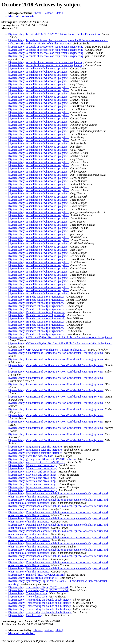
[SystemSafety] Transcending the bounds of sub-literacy (40, 600)
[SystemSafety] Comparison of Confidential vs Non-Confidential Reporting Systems (56, 353)
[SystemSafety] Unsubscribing (26, 615)
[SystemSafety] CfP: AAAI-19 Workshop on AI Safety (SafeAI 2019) (47, 350)
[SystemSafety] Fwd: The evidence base (31, 456)
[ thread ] (38, 13)
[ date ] (59, 13)
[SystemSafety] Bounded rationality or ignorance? (37, 297)
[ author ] (49, 13)
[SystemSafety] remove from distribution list (34, 578)
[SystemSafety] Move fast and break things (33, 465)
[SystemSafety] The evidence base (28, 593)
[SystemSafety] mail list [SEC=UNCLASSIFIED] (37, 462)
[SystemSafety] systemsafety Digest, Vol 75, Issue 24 (38, 587)
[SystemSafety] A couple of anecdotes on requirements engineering (46, 47)
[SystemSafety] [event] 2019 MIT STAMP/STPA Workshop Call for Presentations (54, 34)
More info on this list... (22, 16)
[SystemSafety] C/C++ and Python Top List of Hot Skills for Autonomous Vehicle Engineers (60, 337)
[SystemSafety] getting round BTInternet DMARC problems (43, 459)
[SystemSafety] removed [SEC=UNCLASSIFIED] (37, 575)
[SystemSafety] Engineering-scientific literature (35, 447)
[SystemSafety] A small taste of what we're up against (39, 68)
